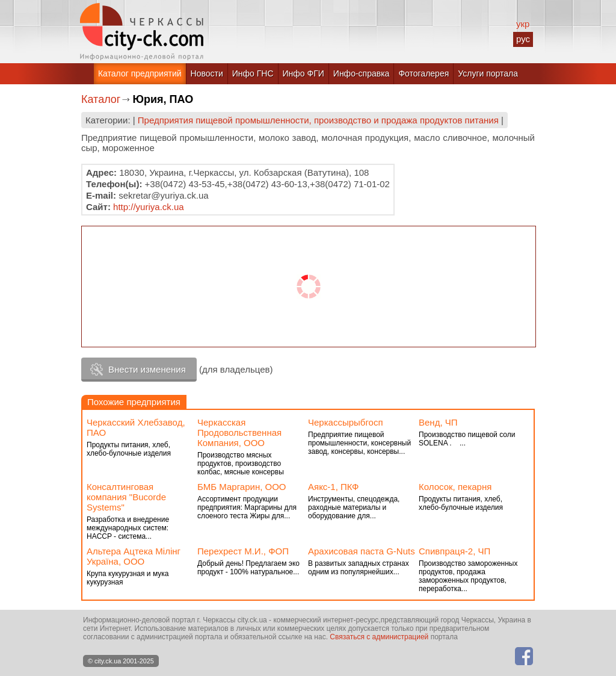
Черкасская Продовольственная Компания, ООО (239, 433)
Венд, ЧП (438, 422)
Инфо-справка (362, 73)
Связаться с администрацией (379, 637)
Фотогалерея (423, 73)
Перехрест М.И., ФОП (243, 551)
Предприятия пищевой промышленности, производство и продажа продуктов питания (318, 120)
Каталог (101, 99)
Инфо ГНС (253, 73)
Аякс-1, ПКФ (333, 487)
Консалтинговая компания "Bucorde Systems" (126, 497)
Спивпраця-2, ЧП (454, 551)
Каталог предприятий (140, 73)
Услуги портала (488, 73)
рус (523, 39)
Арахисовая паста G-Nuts (362, 551)
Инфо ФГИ (303, 73)
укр (523, 24)
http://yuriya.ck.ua (149, 207)
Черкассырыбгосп (346, 422)
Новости (207, 73)
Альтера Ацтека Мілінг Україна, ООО (134, 556)
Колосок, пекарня (455, 487)
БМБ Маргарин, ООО (242, 487)
